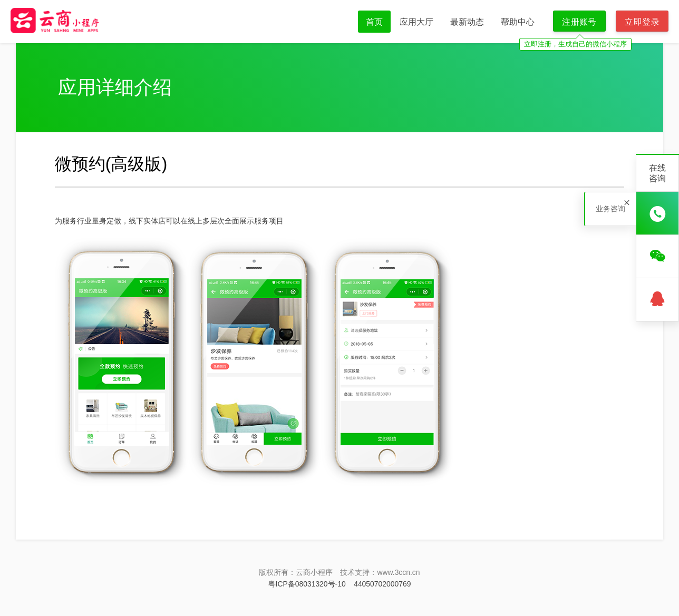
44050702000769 (382, 584)
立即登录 (642, 22)
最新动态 (467, 22)
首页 (374, 22)
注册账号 (579, 22)
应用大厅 (416, 22)
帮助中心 (518, 22)
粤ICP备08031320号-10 (307, 584)
